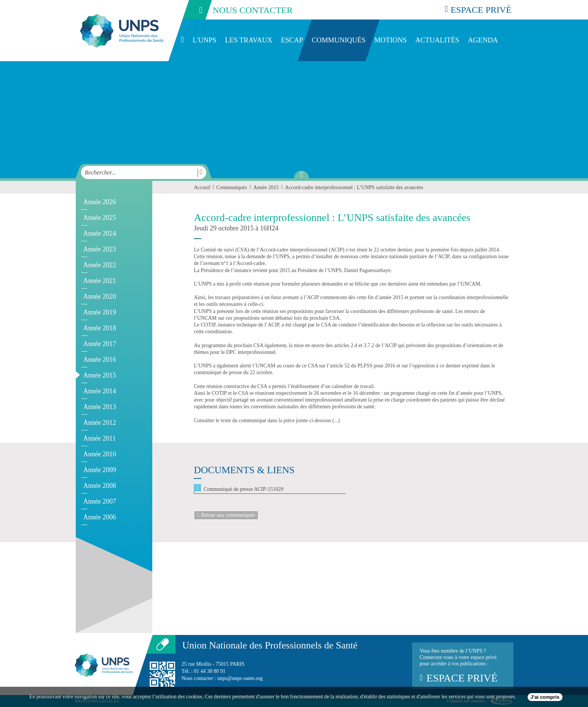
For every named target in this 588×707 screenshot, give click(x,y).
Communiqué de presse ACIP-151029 (244, 489)
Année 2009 (100, 470)
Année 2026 (100, 202)
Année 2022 (100, 265)
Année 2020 (100, 296)
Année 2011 (100, 438)
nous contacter (237, 10)
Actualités (437, 40)
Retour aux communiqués (226, 515)
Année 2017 (100, 344)
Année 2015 (100, 375)
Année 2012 (100, 423)
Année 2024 (100, 233)
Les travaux (249, 40)
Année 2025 (100, 218)
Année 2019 (100, 312)
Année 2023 (100, 249)
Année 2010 (100, 454)
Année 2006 (100, 517)
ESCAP (292, 40)
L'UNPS (204, 40)
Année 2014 (100, 391)
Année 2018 (100, 328)
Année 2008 (100, 486)
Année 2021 (100, 281)
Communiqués (339, 40)
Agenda (483, 40)
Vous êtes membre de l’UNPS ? (463, 666)
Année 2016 (100, 360)
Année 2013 (100, 407)
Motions (391, 40)
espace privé (478, 10)
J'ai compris (545, 697)
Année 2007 (100, 501)
